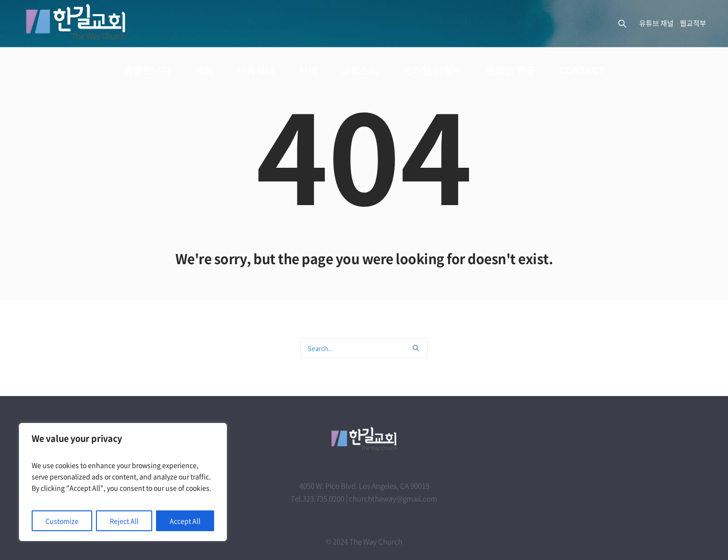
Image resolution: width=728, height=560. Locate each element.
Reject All (124, 521)
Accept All (185, 521)
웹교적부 (693, 23)
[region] (123, 482)
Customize (62, 521)
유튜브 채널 (656, 23)
